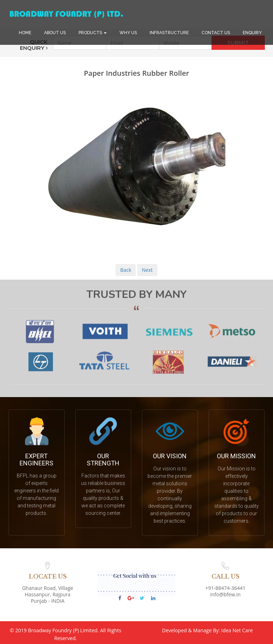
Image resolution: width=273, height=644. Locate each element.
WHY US (128, 33)
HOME (25, 33)
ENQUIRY (252, 33)
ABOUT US (55, 33)
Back (126, 270)
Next (147, 270)
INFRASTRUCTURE (169, 33)
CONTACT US (216, 33)
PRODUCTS (93, 33)
